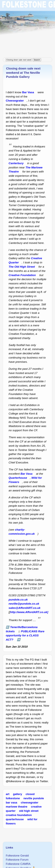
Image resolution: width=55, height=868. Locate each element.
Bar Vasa (28, 92)
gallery (17, 794)
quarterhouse (15, 819)
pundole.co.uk (18, 600)
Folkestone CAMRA (18, 864)
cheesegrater (30, 803)
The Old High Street (22, 267)
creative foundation (19, 815)
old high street (29, 811)
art (8, 794)
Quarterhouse (18, 478)
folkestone (13, 798)
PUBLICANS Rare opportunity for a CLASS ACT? (25, 636)
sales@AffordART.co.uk (25, 608)
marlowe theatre (16, 807)
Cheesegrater (15, 101)
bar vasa (11, 803)
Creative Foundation (22, 275)
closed (30, 794)
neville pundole (34, 798)
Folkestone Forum (17, 860)
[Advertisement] (27, 27)
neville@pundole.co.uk (24, 604)
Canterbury (16, 163)
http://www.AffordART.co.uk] (29, 612)
